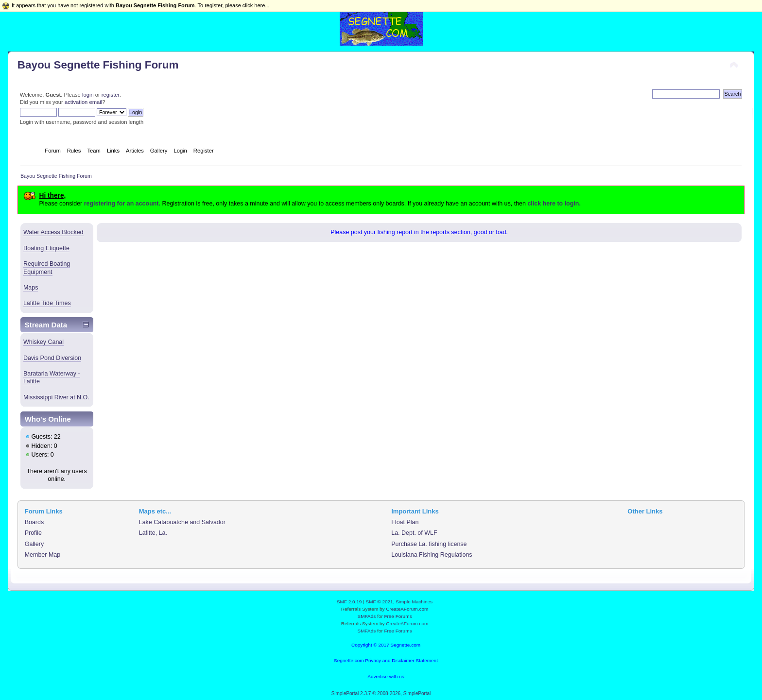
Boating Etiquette (46, 248)
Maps (31, 288)
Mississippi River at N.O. (56, 397)
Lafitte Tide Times (47, 303)
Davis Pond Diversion (52, 358)
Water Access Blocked (53, 232)
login (88, 95)
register (111, 95)
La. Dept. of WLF (414, 533)
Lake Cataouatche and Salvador (182, 522)
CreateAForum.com (407, 609)
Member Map (43, 555)
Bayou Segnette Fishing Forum (98, 65)
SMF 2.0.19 (349, 602)
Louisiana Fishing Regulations (432, 555)
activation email (83, 102)
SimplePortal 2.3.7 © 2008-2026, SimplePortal (381, 693)
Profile (33, 533)
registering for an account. (122, 204)
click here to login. (554, 204)
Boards (35, 522)
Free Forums (398, 616)
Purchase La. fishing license (429, 544)
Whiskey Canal (43, 342)
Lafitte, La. (153, 533)
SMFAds (367, 616)
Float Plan (405, 522)
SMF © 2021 (380, 602)
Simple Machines (414, 602)
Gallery (35, 544)
